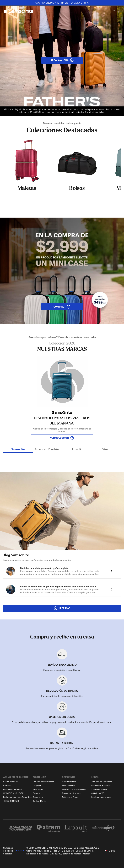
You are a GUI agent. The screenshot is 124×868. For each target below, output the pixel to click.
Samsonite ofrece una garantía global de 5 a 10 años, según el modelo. (62, 748)
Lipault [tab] (77, 449)
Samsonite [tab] (18, 449)
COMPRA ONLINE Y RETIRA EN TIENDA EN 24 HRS (62, 3)
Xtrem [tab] (106, 449)
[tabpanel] (62, 389)
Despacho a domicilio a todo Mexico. (62, 670)
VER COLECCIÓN (62, 438)
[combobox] (112, 851)
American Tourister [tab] (47, 449)
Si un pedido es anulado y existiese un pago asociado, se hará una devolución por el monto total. (62, 722)
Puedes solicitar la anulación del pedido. (62, 696)
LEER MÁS (62, 608)
